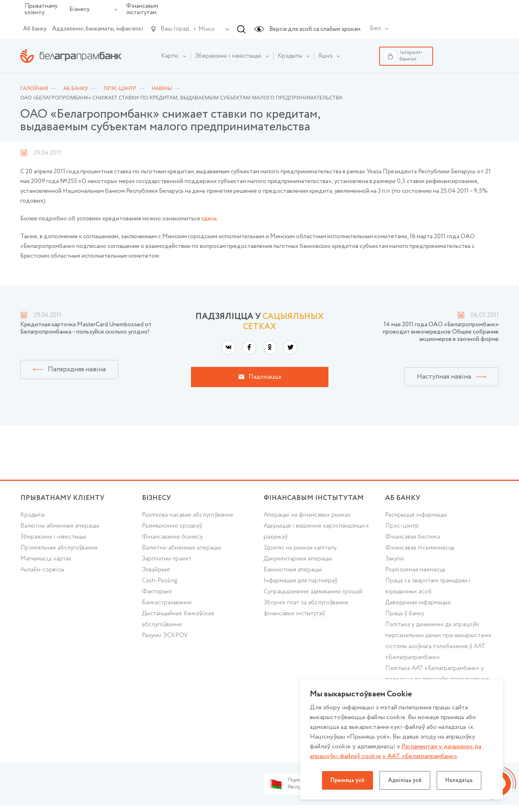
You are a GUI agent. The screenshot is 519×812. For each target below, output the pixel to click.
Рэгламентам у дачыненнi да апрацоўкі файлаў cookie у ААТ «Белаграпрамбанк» (396, 751)
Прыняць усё (347, 780)
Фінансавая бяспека (413, 537)
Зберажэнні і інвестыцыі (54, 537)
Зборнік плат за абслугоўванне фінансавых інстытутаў (306, 608)
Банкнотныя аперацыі (293, 570)
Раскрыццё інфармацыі (416, 515)
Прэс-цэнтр (402, 526)
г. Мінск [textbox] (204, 29)
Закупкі (395, 559)
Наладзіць (459, 780)
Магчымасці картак (46, 559)
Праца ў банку (405, 614)
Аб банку (35, 29)
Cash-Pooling (160, 581)
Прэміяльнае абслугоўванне (59, 548)
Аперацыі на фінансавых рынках (307, 515)
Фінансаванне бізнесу (172, 537)
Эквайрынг (156, 570)
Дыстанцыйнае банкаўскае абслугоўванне (178, 619)
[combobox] (203, 29)
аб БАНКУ (403, 498)
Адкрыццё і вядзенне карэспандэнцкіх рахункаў (316, 531)
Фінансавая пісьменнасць (420, 548)
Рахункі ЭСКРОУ (165, 635)
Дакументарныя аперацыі (298, 559)
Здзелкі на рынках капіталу (300, 548)
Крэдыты (32, 515)
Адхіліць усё (405, 780)
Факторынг (157, 592)
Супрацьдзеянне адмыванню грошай (313, 592)
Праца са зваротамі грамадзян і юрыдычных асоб (428, 586)
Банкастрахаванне (167, 603)
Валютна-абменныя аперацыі (60, 526)
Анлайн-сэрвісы (42, 570)
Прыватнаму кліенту (41, 10)
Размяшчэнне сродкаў (172, 526)
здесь (209, 219)
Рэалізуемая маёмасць (415, 570)
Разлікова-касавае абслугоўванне (188, 515)
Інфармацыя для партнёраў (300, 581)
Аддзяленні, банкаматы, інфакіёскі (98, 29)
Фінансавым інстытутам (142, 10)
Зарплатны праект (167, 559)
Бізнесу (93, 9)
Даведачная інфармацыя (418, 603)
